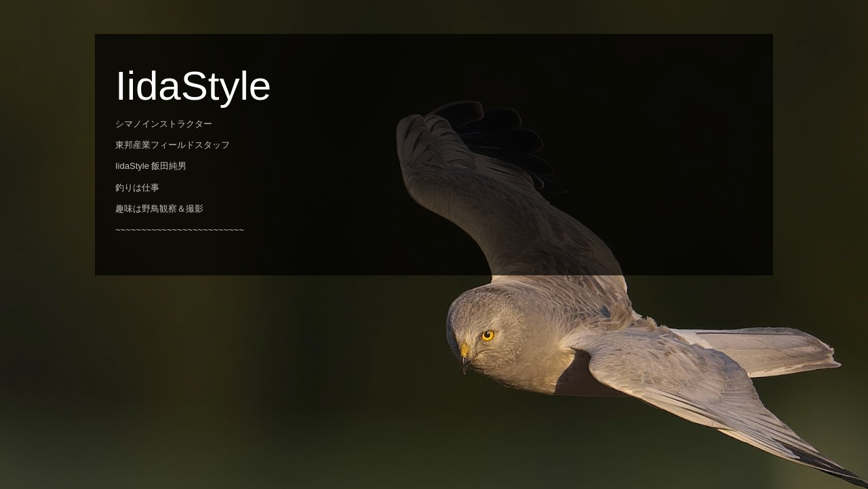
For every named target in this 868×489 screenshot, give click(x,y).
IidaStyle (193, 86)
